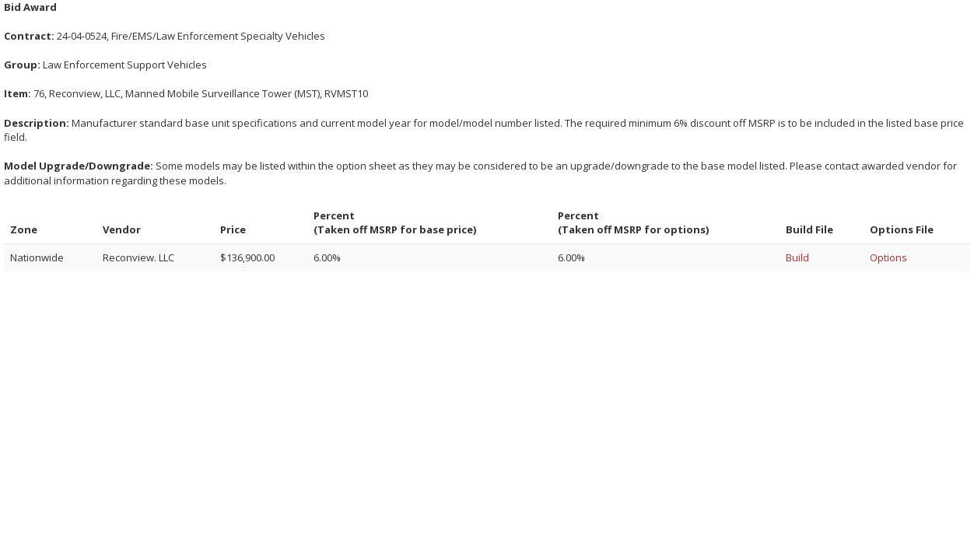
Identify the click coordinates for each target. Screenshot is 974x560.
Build (797, 257)
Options (888, 257)
